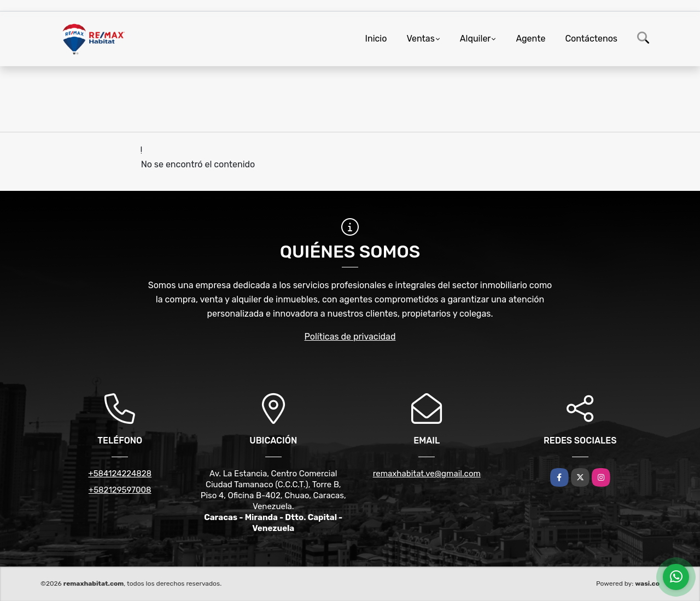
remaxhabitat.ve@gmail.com (427, 474)
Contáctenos (591, 39)
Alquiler (476, 39)
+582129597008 (120, 490)
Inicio (376, 39)
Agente (530, 39)
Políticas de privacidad (350, 337)
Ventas (420, 39)
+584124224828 (120, 474)
